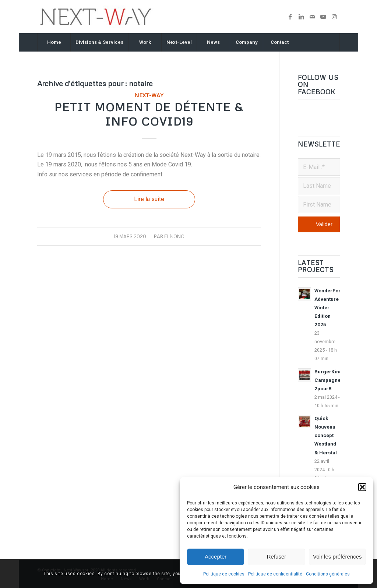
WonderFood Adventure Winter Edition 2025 (329, 307)
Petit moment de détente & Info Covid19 (149, 114)
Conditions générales (328, 574)
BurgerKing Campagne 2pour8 (328, 380)
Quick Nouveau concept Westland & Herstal (326, 435)
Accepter (216, 557)
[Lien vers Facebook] (290, 17)
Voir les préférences (337, 557)
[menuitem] (54, 42)
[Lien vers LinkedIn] (301, 17)
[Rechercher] (323, 42)
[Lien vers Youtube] (323, 17)
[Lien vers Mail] (312, 17)
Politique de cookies (224, 574)
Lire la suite (149, 199)
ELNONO (174, 236)
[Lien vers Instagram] (334, 17)
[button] (362, 487)
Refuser (277, 557)
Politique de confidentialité (275, 574)
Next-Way (149, 95)
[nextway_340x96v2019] (96, 17)
